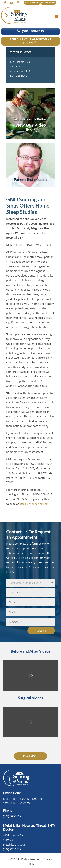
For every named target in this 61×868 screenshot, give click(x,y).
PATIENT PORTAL (48, 3)
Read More (31, 756)
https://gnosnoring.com (34, 504)
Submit (41, 630)
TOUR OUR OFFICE (32, 3)
